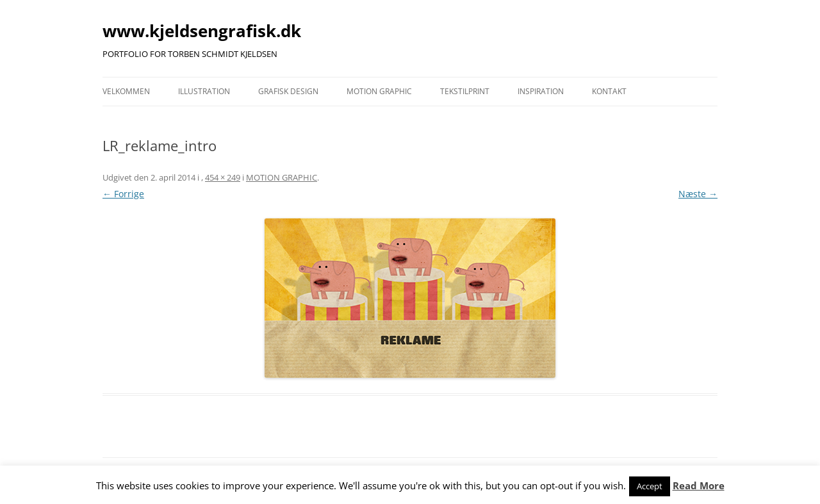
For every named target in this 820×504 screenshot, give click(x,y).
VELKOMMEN (126, 91)
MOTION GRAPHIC (379, 91)
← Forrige (123, 194)
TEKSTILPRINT (465, 91)
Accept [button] (650, 486)
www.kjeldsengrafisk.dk (202, 31)
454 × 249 (223, 177)
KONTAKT (609, 91)
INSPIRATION (541, 91)
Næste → (698, 194)
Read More (699, 485)
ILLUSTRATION (204, 91)
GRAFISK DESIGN (288, 91)
